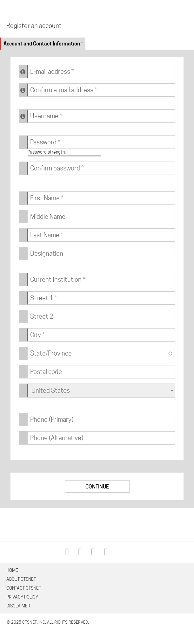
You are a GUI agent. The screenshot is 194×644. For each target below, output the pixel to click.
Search (169, 10)
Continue (97, 487)
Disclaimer (18, 606)
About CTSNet (21, 579)
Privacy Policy (22, 597)
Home (12, 570)
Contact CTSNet (24, 588)
